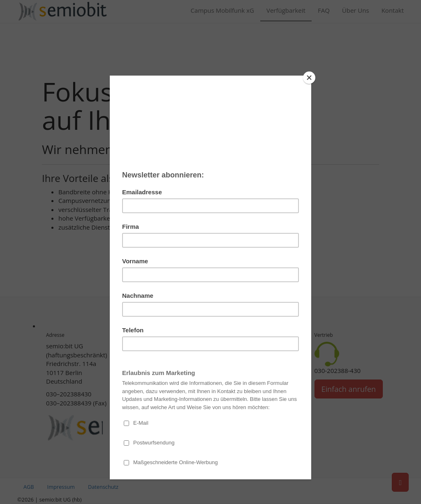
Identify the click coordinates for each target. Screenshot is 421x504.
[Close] (309, 78)
